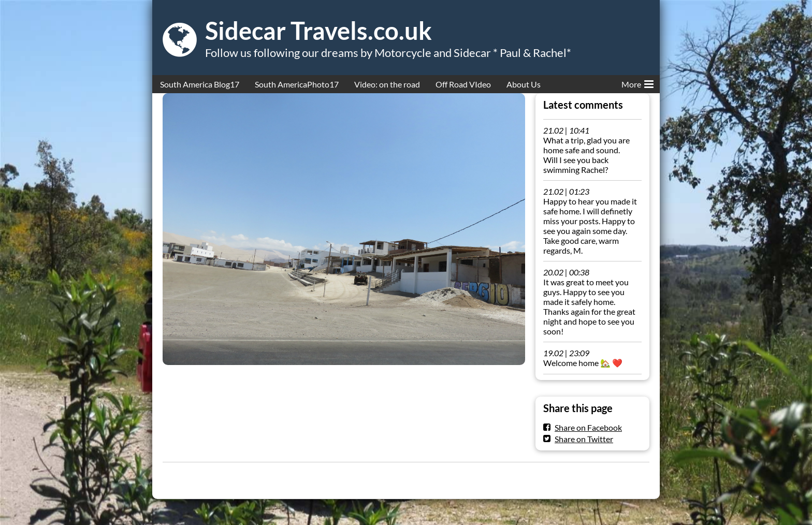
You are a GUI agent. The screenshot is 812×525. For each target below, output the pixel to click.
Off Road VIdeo (463, 84)
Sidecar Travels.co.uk (318, 31)
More (637, 82)
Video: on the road (387, 84)
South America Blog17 (200, 84)
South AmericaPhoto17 (297, 84)
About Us (524, 84)
